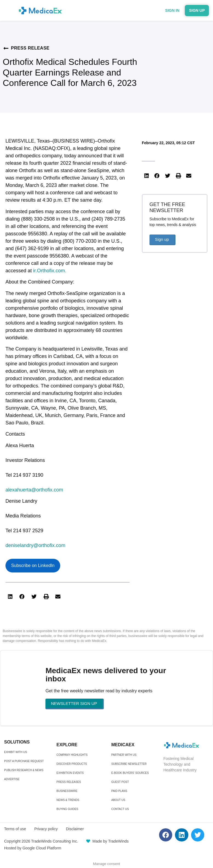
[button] (10, 597)
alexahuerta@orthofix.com (34, 490)
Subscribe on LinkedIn (33, 565)
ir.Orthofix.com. (50, 271)
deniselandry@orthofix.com (35, 545)
